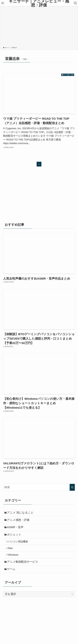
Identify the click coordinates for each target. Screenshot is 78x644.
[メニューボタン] (3, 3)
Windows (15, 560)
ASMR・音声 (16, 529)
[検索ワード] (39, 487)
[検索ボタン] (75, 3)
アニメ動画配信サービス (24, 568)
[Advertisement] (39, 27)
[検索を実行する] (72, 487)
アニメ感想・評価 (19, 521)
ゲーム (12, 577)
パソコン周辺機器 (19, 546)
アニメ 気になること (21, 513)
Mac (12, 553)
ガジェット (15, 538)
